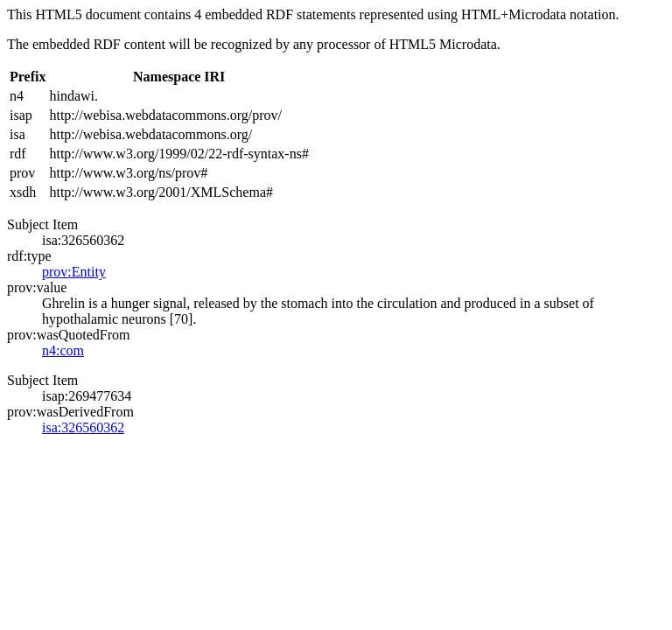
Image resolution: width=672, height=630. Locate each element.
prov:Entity (74, 272)
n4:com (63, 350)
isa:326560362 (83, 427)
